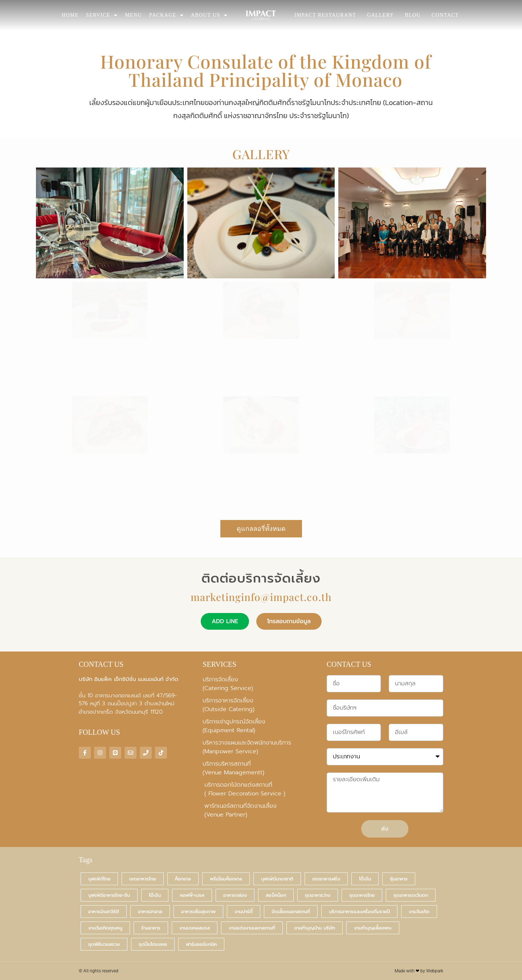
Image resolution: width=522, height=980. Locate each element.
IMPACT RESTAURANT (325, 15)
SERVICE (102, 15)
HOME (70, 15)
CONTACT (445, 15)
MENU (133, 15)
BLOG (413, 15)
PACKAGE (166, 15)
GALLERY (380, 15)
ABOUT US (209, 15)
